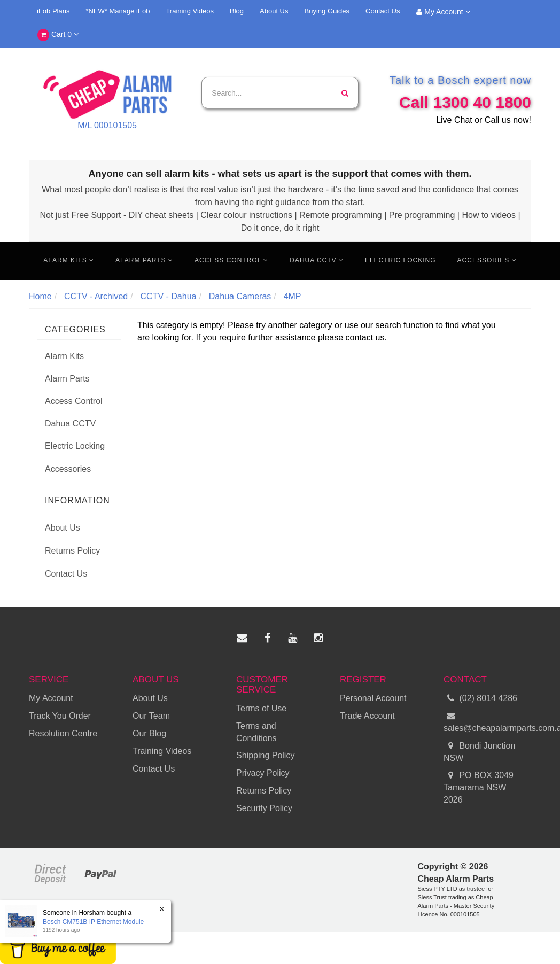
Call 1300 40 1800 (465, 102)
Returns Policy (72, 551)
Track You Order (60, 716)
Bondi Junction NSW (479, 751)
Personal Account (373, 698)
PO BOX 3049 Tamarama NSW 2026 (479, 787)
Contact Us (383, 11)
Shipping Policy (265, 755)
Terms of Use (261, 708)
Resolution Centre (63, 733)
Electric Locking (400, 260)
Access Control (231, 260)
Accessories (487, 260)
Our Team (151, 716)
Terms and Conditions (256, 732)
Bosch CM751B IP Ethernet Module (93, 922)
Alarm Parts (144, 260)
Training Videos (190, 11)
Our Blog (149, 733)
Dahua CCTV (317, 260)
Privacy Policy (263, 773)
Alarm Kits (69, 260)
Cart (58, 35)
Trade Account (367, 716)
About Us (274, 11)
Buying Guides (327, 11)
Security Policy (264, 808)
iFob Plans (53, 11)
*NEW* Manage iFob (118, 11)
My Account (443, 12)
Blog (237, 11)
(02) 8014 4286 (480, 699)
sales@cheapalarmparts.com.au (487, 721)
